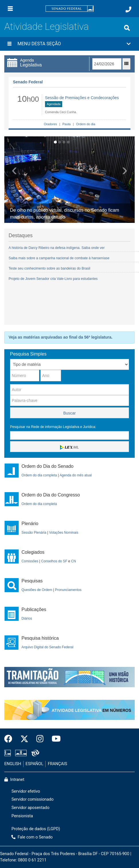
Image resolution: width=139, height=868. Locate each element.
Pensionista (22, 816)
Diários (27, 618)
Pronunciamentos (68, 590)
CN (74, 561)
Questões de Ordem (37, 590)
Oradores (50, 124)
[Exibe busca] (127, 28)
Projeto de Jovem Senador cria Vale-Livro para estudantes (53, 279)
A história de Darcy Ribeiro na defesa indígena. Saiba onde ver (57, 248)
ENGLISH (13, 764)
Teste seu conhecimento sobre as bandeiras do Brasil (49, 268)
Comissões (30, 561)
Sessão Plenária (34, 533)
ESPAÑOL (34, 764)
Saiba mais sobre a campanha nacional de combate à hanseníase (59, 258)
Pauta (67, 124)
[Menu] (10, 9)
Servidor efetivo (26, 791)
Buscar (70, 413)
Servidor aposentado (30, 808)
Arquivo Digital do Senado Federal (47, 647)
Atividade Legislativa (47, 26)
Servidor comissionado (33, 799)
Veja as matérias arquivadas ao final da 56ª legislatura (60, 337)
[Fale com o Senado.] (128, 9)
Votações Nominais (64, 533)
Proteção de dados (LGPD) (36, 829)
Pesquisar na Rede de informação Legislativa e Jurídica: (53, 427)
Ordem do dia (85, 124)
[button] (69, 44)
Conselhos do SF (54, 561)
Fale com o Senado (32, 837)
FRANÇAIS (58, 764)
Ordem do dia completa (39, 475)
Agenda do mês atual (76, 475)
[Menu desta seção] (9, 44)
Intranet (14, 780)
